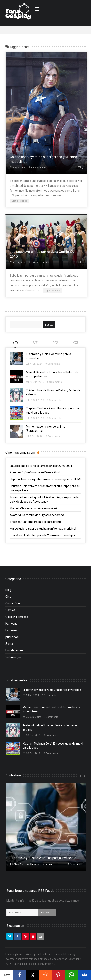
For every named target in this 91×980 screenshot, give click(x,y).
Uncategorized (15, 652)
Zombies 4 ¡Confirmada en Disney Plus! (35, 475)
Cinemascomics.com (20, 452)
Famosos (11, 632)
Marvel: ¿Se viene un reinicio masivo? (33, 510)
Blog (8, 592)
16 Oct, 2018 (35, 420)
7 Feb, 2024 (34, 366)
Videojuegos (13, 659)
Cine (8, 599)
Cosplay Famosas (17, 619)
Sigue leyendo (20, 201)
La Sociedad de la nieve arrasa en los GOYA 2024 (41, 468)
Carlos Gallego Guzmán (40, 866)
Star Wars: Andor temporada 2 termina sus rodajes (42, 537)
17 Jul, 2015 (18, 264)
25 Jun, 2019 (35, 384)
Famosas (11, 626)
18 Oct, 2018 (35, 402)
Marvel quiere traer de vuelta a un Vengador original (43, 531)
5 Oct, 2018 (34, 438)
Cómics (10, 612)
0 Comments (53, 366)
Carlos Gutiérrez (38, 168)
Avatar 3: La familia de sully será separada (37, 517)
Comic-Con (13, 605)
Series (10, 646)
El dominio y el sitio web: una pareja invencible (52, 692)
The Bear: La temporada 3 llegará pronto (36, 524)
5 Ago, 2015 (17, 168)
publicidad (12, 639)
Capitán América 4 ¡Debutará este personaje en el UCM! (45, 481)
